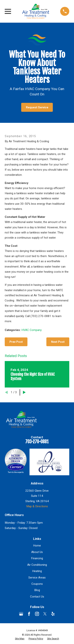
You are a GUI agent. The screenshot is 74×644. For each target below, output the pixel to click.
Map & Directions (37, 506)
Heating (37, 571)
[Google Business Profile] (21, 614)
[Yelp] (53, 614)
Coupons (37, 584)
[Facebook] (29, 614)
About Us (37, 552)
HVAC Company (32, 330)
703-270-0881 (37, 442)
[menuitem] (20, 639)
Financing (37, 558)
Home (37, 546)
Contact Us (37, 597)
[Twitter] (45, 614)
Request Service (37, 107)
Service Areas (37, 578)
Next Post (58, 342)
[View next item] (24, 392)
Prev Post (16, 342)
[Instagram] (37, 614)
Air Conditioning (37, 565)
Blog (37, 590)
